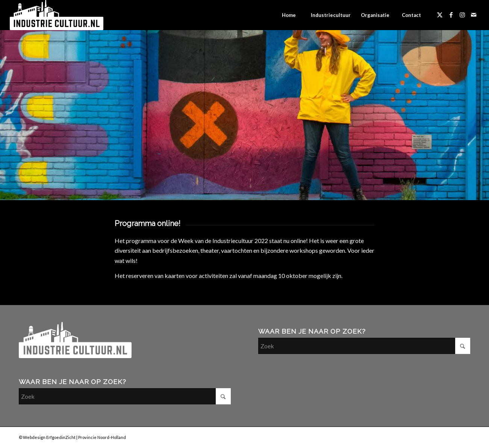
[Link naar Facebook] (451, 15)
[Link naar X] (440, 15)
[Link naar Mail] (474, 15)
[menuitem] (289, 15)
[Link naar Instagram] (462, 15)
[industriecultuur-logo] (57, 15)
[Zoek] (125, 396)
